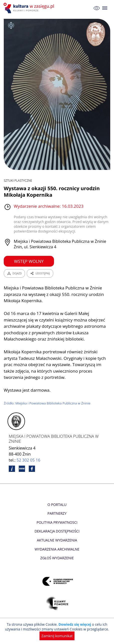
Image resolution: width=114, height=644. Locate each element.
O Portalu (57, 505)
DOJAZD (14, 273)
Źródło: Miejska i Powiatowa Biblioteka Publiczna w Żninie (47, 403)
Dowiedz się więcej (75, 624)
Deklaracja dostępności (57, 531)
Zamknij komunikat (57, 636)
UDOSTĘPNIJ (40, 273)
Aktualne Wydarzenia (57, 540)
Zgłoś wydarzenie (57, 558)
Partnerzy (57, 513)
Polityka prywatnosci (57, 522)
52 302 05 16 (28, 460)
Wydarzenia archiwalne (57, 549)
